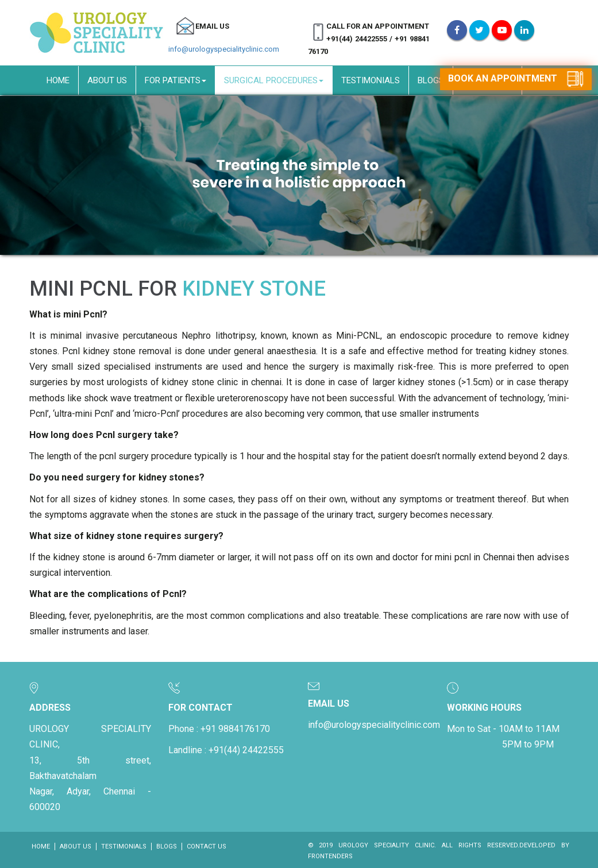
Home (58, 80)
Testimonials (371, 80)
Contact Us (207, 846)
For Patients (175, 80)
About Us (107, 80)
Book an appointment (516, 79)
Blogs (431, 80)
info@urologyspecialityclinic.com (224, 49)
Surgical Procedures (274, 80)
